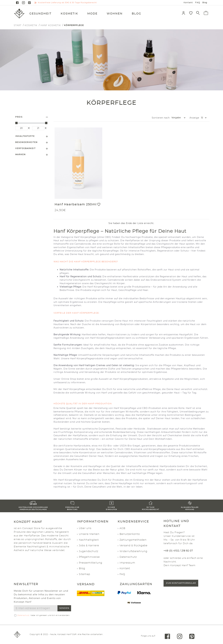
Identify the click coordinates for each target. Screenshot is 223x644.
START (18, 25)
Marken (20, 155)
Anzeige (194, 118)
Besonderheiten (26, 142)
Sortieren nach (148, 118)
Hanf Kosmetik (51, 25)
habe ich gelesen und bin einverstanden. (42, 615)
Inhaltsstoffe (25, 136)
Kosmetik (31, 25)
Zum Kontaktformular (181, 583)
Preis (19, 117)
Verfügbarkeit (25, 148)
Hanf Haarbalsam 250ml (76, 204)
